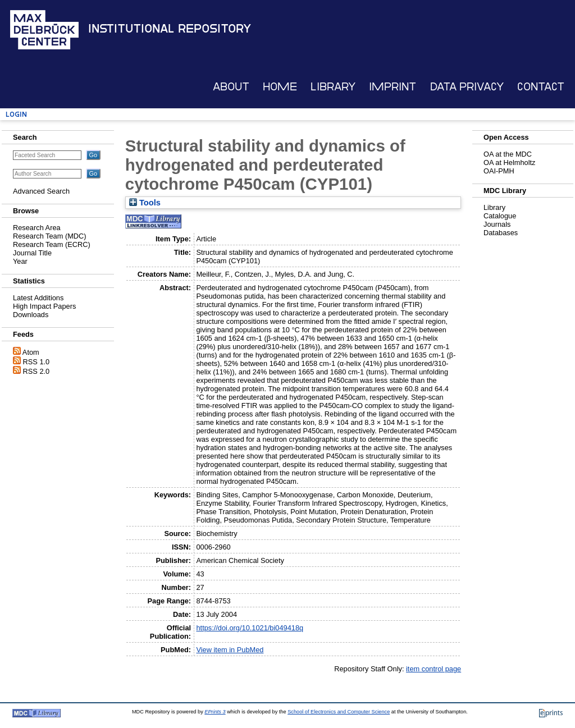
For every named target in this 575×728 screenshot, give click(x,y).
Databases (501, 233)
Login (16, 114)
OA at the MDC (508, 154)
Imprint (393, 87)
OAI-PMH (499, 171)
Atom (31, 352)
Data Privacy (467, 87)
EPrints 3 (215, 712)
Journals (497, 224)
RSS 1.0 (36, 362)
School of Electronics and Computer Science (339, 712)
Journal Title (32, 253)
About (231, 87)
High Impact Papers (44, 306)
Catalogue (500, 216)
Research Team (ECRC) (52, 244)
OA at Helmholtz (509, 162)
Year (20, 261)
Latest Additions (38, 298)
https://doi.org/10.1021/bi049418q (250, 628)
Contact (541, 87)
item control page (433, 669)
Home (280, 87)
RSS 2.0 (36, 371)
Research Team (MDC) (50, 236)
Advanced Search (41, 191)
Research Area (37, 228)
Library (333, 87)
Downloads (31, 315)
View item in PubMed (230, 650)
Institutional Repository (170, 29)
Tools (145, 203)
